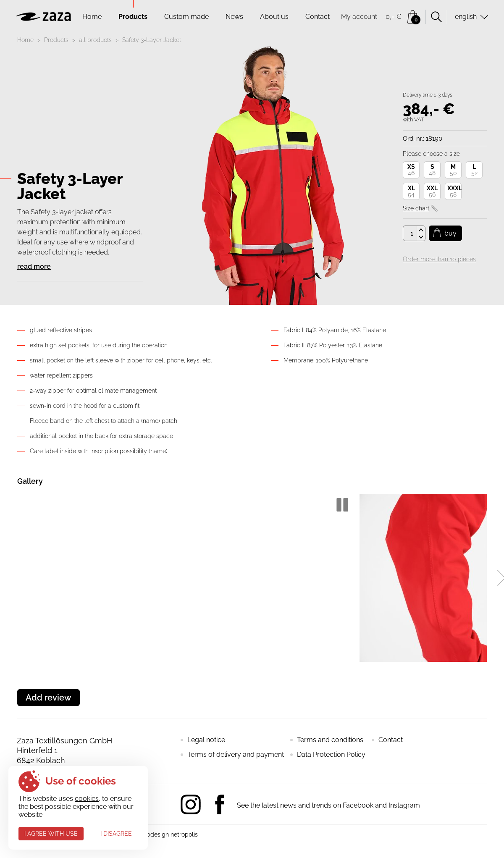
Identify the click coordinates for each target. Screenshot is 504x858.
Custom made (186, 17)
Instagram (191, 804)
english (466, 17)
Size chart (416, 208)
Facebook (220, 804)
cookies (87, 799)
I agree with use (51, 834)
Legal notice (206, 740)
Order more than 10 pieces (439, 259)
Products (133, 17)
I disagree (116, 834)
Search (436, 17)
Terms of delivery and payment (236, 754)
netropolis (184, 834)
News (234, 17)
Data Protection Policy (331, 754)
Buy (450, 233)
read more (34, 266)
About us (274, 17)
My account (359, 17)
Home (92, 17)
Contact (318, 17)
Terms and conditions (330, 740)
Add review (49, 698)
